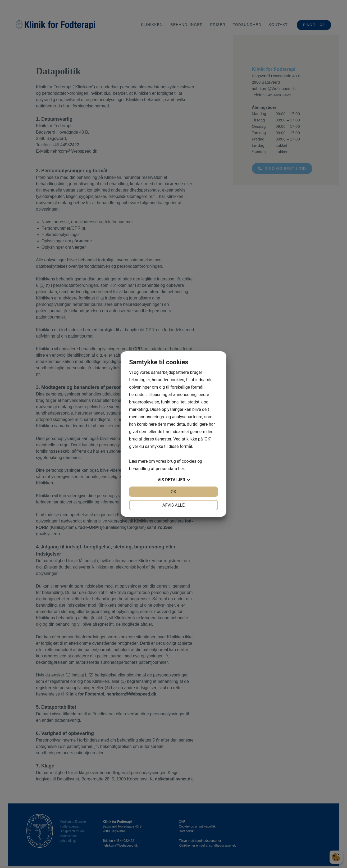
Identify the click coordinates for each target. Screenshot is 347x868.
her (181, 469)
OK (173, 492)
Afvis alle (173, 505)
